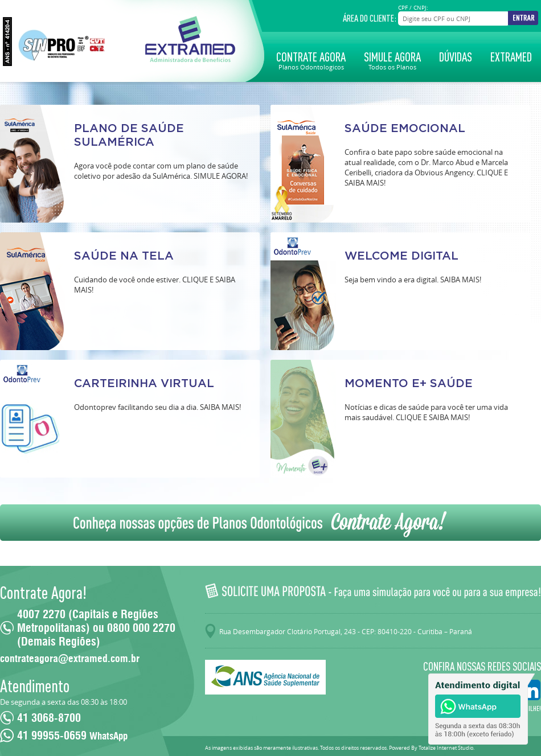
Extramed (511, 57)
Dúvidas (456, 57)
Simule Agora (392, 60)
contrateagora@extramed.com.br (70, 659)
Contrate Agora (311, 60)
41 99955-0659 (72, 736)
